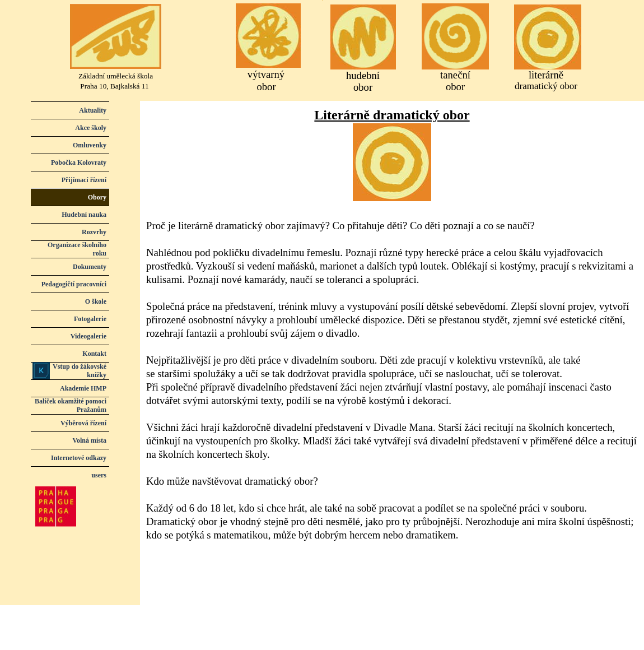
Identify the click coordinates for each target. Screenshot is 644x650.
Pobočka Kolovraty (79, 162)
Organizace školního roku (77, 249)
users (99, 475)
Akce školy (91, 128)
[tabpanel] (392, 325)
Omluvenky (90, 145)
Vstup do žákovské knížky (80, 371)
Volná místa (89, 440)
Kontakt (94, 354)
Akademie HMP (83, 388)
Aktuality (93, 110)
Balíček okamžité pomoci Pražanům (71, 405)
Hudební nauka (84, 215)
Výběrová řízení (83, 423)
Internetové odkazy (79, 458)
